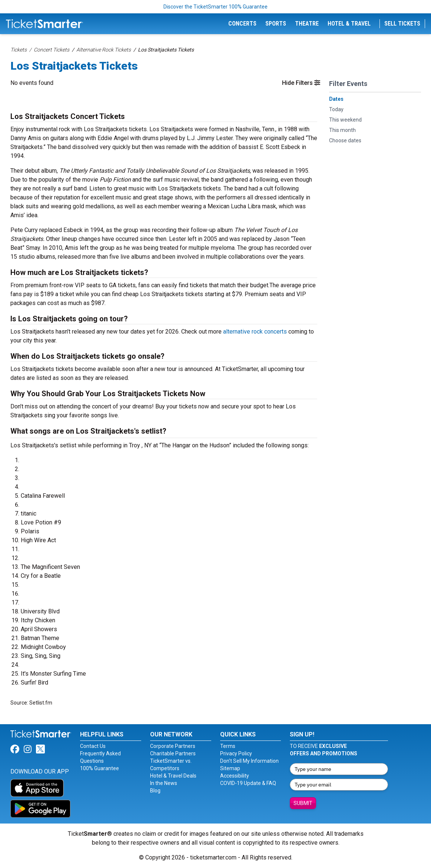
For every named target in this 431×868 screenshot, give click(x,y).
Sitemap (230, 768)
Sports (276, 24)
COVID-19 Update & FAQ (248, 783)
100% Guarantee (100, 768)
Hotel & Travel (349, 24)
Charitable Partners (173, 753)
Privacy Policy (236, 753)
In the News (164, 783)
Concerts (242, 24)
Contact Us (93, 746)
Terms (228, 746)
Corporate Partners (173, 746)
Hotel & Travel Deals (173, 776)
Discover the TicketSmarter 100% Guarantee (215, 7)
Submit (303, 803)
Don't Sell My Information (249, 761)
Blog (155, 791)
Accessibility (235, 776)
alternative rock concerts (255, 332)
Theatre (307, 24)
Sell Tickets (402, 24)
